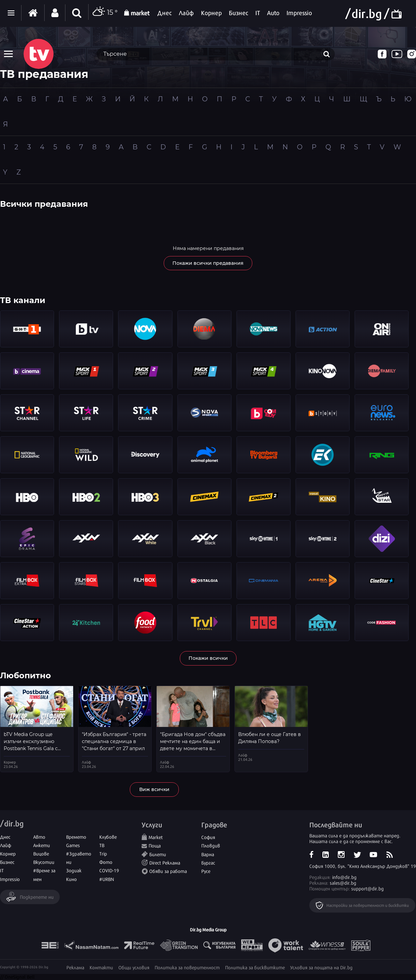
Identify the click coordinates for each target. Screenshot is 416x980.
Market (156, 837)
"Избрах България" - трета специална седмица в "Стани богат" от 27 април (114, 741)
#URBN (107, 879)
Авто (39, 837)
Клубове (108, 837)
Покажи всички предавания (208, 263)
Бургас (208, 862)
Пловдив (211, 845)
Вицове (41, 853)
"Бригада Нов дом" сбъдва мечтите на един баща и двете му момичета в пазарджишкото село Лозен (193, 748)
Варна (208, 854)
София (208, 837)
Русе (206, 871)
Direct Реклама (165, 862)
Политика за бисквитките (255, 967)
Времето (76, 837)
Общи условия (134, 967)
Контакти (101, 967)
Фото (106, 862)
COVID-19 (109, 870)
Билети (158, 854)
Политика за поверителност (187, 967)
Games (73, 845)
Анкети (42, 845)
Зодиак (74, 870)
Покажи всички (208, 658)
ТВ (102, 845)
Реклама (75, 967)
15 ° (105, 13)
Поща (155, 845)
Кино (71, 879)
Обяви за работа (168, 871)
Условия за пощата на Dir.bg (321, 967)
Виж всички (154, 789)
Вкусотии (44, 862)
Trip (103, 853)
